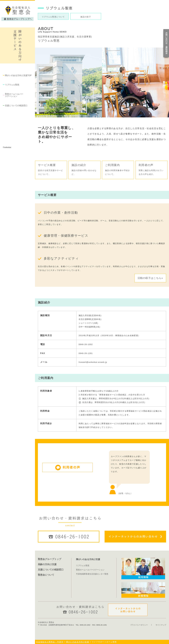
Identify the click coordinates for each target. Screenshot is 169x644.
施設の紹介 (85, 170)
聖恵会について (46, 575)
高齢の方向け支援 (47, 564)
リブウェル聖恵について (53, 17)
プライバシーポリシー (139, 625)
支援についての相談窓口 (16, 105)
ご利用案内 (118, 170)
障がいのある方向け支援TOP (18, 75)
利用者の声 (152, 170)
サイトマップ (161, 625)
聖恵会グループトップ (50, 559)
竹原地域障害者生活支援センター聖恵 (92, 574)
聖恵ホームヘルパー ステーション (14, 95)
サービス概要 (51, 170)
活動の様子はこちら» (150, 278)
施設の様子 (86, 17)
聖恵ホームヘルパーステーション (90, 570)
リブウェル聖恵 (12, 85)
